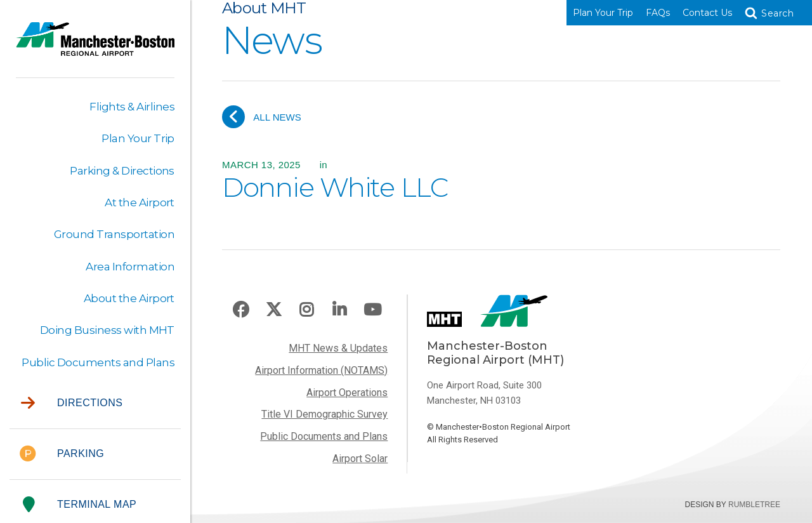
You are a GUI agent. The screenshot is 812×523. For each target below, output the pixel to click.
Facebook (241, 310)
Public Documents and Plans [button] (98, 362)
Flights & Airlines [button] (132, 107)
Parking (62, 454)
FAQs (658, 13)
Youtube (372, 310)
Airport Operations (347, 393)
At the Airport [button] (140, 202)
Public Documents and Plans (324, 436)
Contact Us (707, 13)
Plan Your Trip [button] (138, 138)
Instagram (306, 310)
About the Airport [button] (129, 298)
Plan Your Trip (603, 13)
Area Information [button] (130, 267)
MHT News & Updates (338, 348)
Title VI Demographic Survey (324, 414)
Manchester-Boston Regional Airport (95, 47)
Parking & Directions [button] (122, 171)
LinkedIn (339, 310)
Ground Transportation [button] (114, 234)
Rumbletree (754, 505)
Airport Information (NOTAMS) (321, 370)
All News (262, 117)
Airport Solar (360, 459)
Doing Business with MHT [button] (107, 330)
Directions (72, 403)
